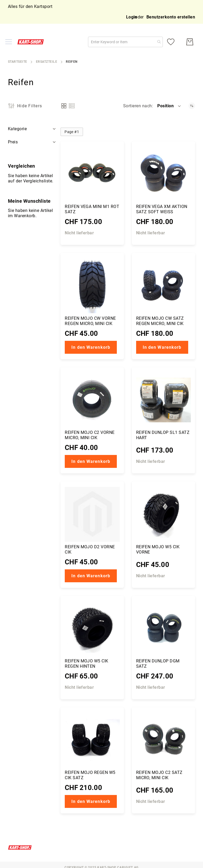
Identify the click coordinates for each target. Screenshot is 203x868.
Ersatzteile (47, 62)
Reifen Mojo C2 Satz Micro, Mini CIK (159, 775)
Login (132, 17)
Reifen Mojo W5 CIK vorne (158, 549)
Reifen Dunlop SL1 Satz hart (163, 435)
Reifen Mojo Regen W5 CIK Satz (90, 775)
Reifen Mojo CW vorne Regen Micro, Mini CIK (90, 321)
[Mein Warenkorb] (190, 42)
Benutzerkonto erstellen (171, 17)
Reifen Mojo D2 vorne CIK (90, 549)
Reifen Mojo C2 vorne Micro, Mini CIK (90, 435)
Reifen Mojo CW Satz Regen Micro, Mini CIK (160, 321)
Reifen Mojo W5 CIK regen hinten (87, 664)
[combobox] (125, 42)
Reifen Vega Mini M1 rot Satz (92, 209)
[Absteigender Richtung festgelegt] (192, 106)
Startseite (18, 62)
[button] (169, 106)
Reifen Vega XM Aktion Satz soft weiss (162, 209)
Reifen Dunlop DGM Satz (158, 664)
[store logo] (32, 42)
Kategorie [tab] (17, 129)
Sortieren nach (138, 106)
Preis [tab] (13, 142)
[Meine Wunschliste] (171, 42)
